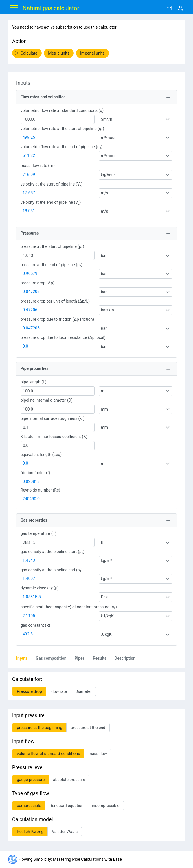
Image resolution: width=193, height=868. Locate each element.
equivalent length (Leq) (41, 455)
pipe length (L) (33, 382)
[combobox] (136, 119)
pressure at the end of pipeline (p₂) (52, 265)
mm (105, 409)
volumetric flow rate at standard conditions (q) (62, 110)
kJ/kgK (107, 616)
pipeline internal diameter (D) (47, 400)
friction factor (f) (35, 473)
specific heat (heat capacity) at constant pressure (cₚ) (69, 607)
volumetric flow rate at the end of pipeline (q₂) (61, 147)
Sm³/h (107, 119)
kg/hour (108, 175)
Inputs (22, 658)
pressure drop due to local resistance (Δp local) (63, 337)
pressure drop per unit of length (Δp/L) (55, 301)
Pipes (80, 658)
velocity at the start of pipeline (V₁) (52, 184)
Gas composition (51, 658)
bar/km (107, 310)
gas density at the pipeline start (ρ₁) (53, 552)
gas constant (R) (35, 625)
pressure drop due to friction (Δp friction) (57, 319)
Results (100, 658)
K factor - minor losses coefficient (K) (54, 437)
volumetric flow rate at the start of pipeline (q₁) (62, 129)
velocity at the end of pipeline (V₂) (51, 202)
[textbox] (58, 119)
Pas (104, 597)
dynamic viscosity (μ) (40, 588)
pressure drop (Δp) (37, 283)
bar (104, 255)
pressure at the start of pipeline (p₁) (52, 246)
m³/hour (108, 138)
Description (125, 658)
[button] (27, 53)
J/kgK (106, 634)
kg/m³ (106, 561)
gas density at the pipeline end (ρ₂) (52, 570)
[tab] (22, 658)
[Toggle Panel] (168, 98)
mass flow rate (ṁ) (38, 166)
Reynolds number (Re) (40, 490)
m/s (105, 193)
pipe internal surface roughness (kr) (53, 418)
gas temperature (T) (38, 533)
